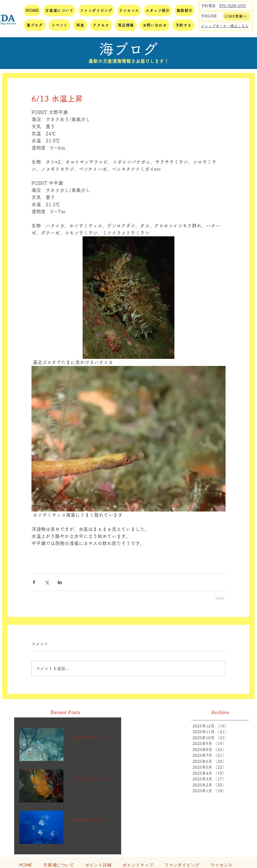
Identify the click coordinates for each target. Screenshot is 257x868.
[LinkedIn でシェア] (60, 582)
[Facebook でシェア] (34, 582)
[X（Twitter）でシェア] (47, 582)
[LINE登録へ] (236, 16)
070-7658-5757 (233, 6)
